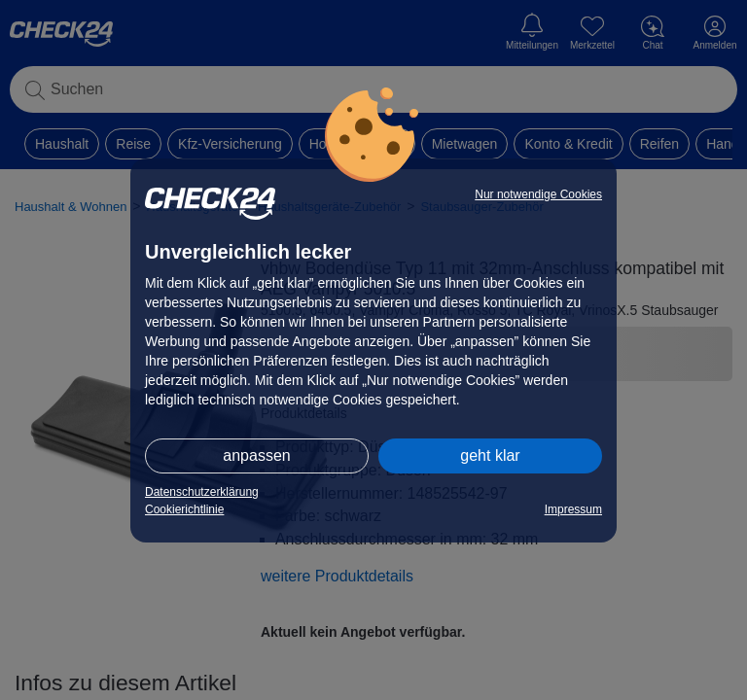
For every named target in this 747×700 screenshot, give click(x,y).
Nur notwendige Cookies (538, 194)
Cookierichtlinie (184, 509)
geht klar (490, 455)
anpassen (256, 455)
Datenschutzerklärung (202, 492)
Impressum (573, 509)
